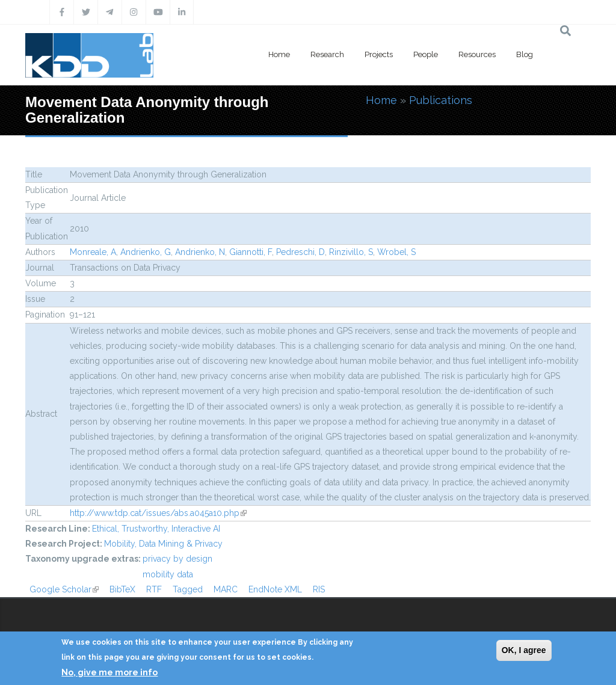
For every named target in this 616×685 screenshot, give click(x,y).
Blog (525, 54)
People (426, 54)
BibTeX (122, 589)
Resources (477, 54)
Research (327, 54)
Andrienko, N (200, 252)
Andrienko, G (146, 252)
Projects (379, 54)
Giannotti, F (251, 252)
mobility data (168, 574)
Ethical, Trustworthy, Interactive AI (156, 529)
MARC (226, 589)
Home (279, 54)
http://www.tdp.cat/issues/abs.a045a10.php (158, 513)
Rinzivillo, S (351, 252)
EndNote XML (275, 589)
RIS (319, 589)
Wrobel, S (396, 252)
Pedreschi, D (300, 252)
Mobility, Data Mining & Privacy (163, 544)
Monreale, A (93, 252)
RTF (154, 589)
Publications (441, 100)
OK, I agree (524, 650)
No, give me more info (109, 672)
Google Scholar (64, 589)
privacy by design (177, 559)
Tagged (188, 589)
